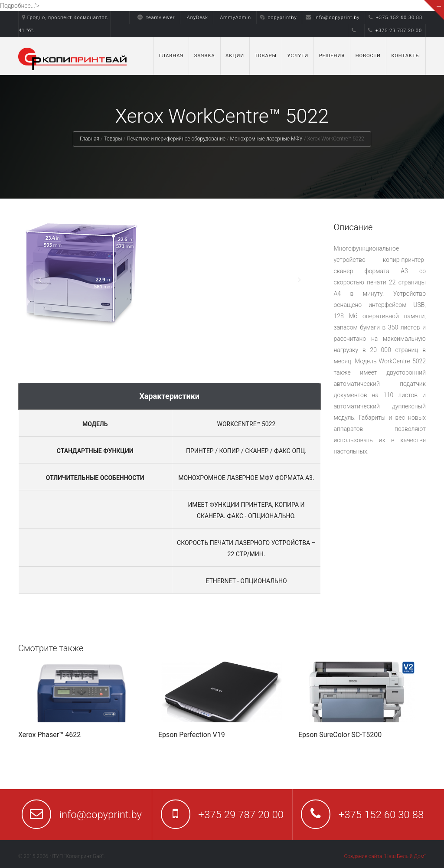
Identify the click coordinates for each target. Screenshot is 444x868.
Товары (266, 56)
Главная (171, 56)
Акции (235, 56)
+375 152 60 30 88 (395, 18)
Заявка (205, 56)
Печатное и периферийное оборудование (176, 139)
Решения (332, 56)
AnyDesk (198, 18)
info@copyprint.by (333, 18)
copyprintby (279, 18)
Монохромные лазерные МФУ (266, 139)
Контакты (406, 56)
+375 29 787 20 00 (395, 31)
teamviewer (154, 18)
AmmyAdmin (235, 18)
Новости (368, 56)
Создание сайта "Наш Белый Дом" (385, 856)
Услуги (298, 56)
